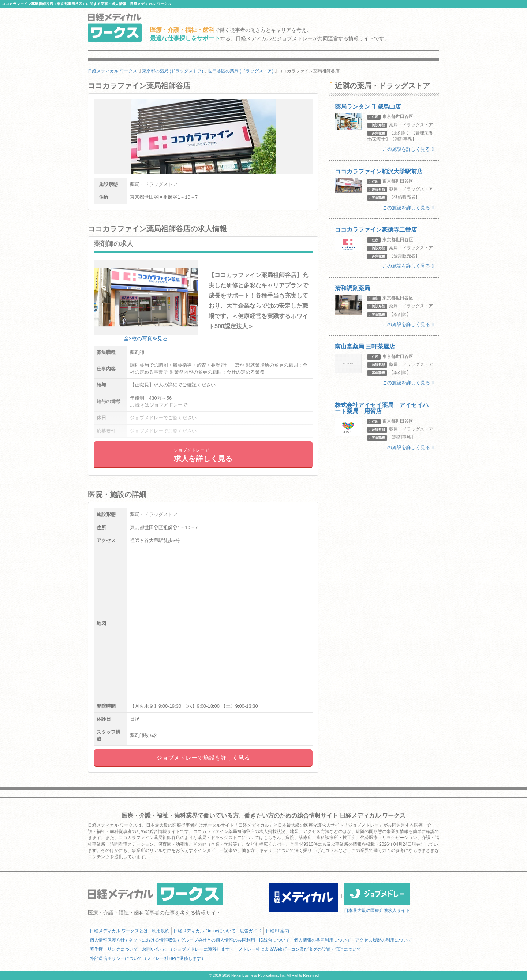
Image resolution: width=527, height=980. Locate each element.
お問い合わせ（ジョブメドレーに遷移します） (188, 949)
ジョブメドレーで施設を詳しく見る (203, 758)
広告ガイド (251, 931)
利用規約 (161, 931)
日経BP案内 (277, 931)
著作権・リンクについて (114, 949)
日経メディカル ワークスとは (119, 931)
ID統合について (274, 940)
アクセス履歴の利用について (384, 940)
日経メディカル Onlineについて (205, 931)
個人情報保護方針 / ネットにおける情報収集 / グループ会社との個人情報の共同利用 (172, 940)
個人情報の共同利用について (322, 940)
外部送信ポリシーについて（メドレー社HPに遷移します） (148, 958)
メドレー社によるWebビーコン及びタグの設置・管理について (300, 949)
